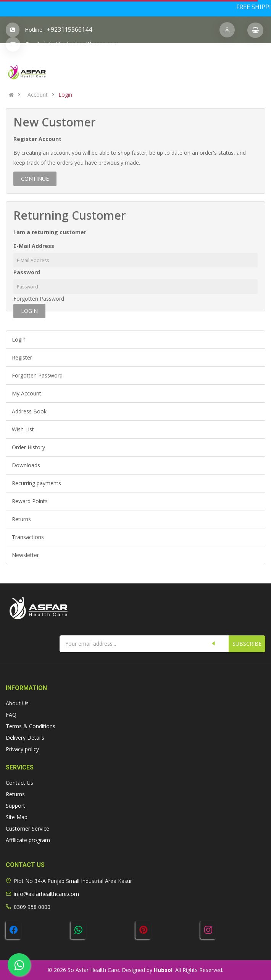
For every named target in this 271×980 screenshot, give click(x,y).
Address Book (29, 411)
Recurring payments (36, 483)
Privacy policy (22, 749)
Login (65, 95)
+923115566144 (69, 29)
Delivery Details (25, 738)
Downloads (26, 465)
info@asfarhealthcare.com (81, 44)
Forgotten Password (39, 299)
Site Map (17, 817)
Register (22, 357)
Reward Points (30, 501)
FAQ (11, 715)
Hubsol (163, 970)
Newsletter (25, 555)
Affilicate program (28, 840)
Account (38, 95)
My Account (27, 393)
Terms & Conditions (31, 726)
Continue (35, 179)
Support (15, 806)
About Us (17, 703)
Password (27, 272)
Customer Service (27, 829)
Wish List (23, 429)
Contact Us (19, 783)
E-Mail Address (34, 246)
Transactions (28, 537)
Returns (21, 519)
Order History (28, 447)
